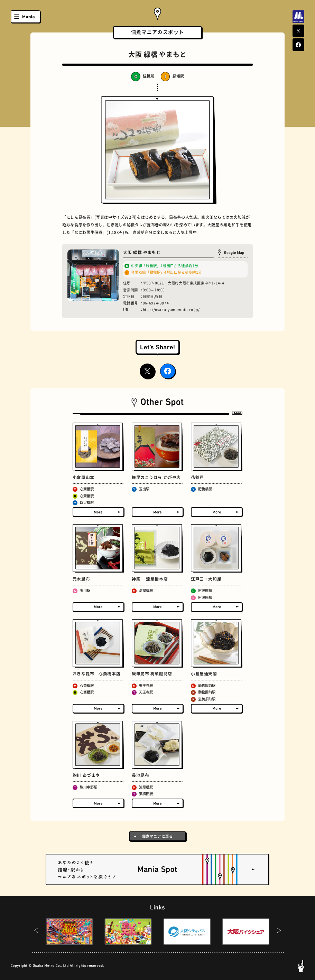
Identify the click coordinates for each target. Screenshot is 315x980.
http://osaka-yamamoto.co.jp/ (171, 310)
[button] (36, 932)
